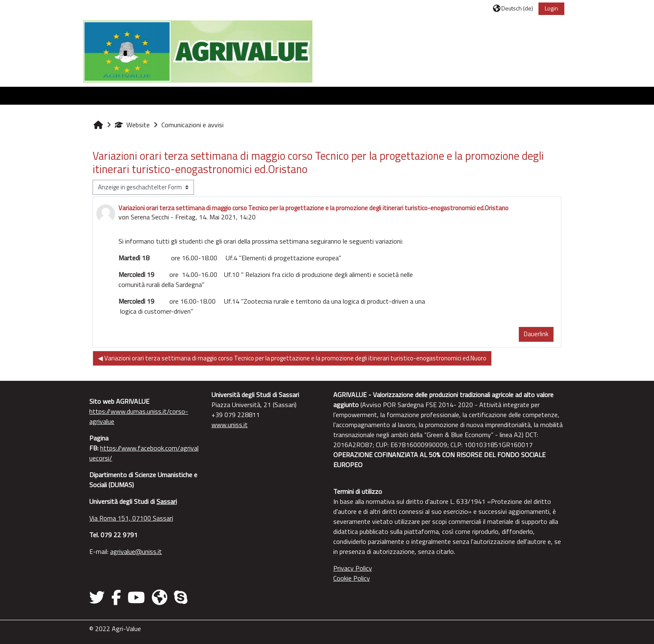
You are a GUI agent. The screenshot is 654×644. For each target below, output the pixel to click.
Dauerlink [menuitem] (536, 334)
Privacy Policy (353, 568)
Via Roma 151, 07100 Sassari (131, 518)
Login (551, 8)
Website (132, 125)
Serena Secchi (150, 217)
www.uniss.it (230, 425)
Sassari (167, 501)
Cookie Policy (352, 578)
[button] (513, 8)
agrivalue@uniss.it (136, 551)
